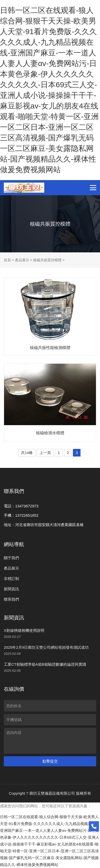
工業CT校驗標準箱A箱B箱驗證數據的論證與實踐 (45, 664)
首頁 (7, 260)
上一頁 (45, 453)
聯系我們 (11, 599)
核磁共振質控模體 (47, 260)
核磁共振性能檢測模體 (50, 348)
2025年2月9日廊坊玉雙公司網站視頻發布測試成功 (46, 647)
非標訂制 (11, 579)
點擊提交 (50, 761)
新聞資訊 (11, 589)
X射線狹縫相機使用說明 (24, 630)
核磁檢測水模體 (50, 433)
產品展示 (22, 260)
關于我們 (11, 558)
